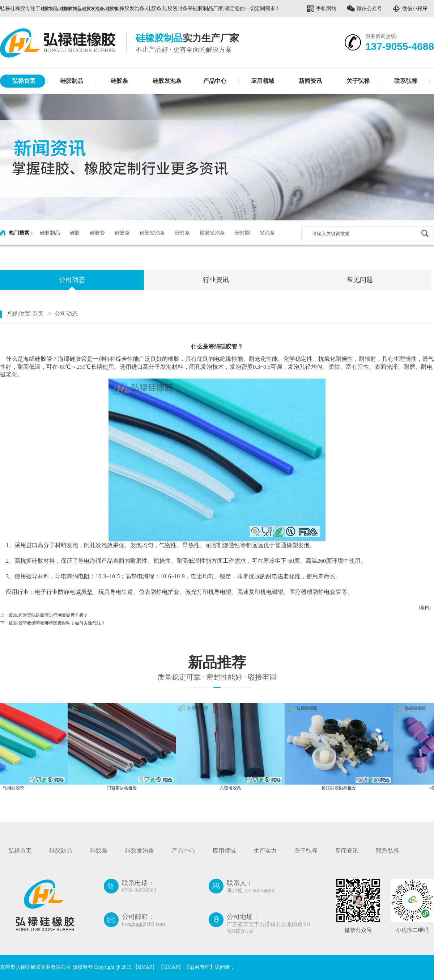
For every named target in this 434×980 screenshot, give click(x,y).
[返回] (425, 608)
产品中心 (215, 81)
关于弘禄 (358, 81)
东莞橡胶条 (233, 788)
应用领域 (263, 81)
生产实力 (265, 851)
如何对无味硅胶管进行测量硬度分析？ (51, 615)
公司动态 (72, 280)
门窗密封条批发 (125, 788)
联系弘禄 (406, 81)
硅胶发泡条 (167, 81)
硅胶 (75, 233)
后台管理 (200, 967)
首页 (38, 314)
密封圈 (242, 233)
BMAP (145, 967)
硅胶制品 (72, 81)
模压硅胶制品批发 (342, 788)
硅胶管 (97, 233)
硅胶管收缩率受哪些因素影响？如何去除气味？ (60, 623)
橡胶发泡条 (212, 233)
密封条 (182, 233)
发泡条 (267, 233)
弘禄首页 (24, 81)
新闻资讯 (310, 81)
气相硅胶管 (16, 788)
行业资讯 (216, 280)
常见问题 (360, 280)
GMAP (171, 967)
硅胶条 (119, 81)
